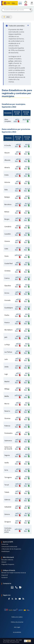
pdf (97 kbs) (18, 455)
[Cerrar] (28, 25)
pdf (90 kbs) (18, 426)
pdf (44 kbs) (18, 315)
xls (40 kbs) (27, 182)
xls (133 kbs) (27, 308)
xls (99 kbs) (27, 455)
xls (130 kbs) (27, 522)
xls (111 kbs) (27, 485)
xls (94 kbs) (27, 323)
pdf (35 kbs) (18, 433)
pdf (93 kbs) (18, 382)
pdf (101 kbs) (18, 359)
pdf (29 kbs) (18, 448)
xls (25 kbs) (27, 404)
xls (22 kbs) (27, 352)
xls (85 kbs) (27, 492)
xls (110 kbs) (27, 278)
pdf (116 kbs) (18, 514)
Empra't (4, 575)
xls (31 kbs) (27, 433)
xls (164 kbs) (27, 441)
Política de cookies (17, 617)
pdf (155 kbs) (18, 204)
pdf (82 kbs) (18, 197)
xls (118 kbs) (27, 411)
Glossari (4, 562)
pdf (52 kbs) (18, 168)
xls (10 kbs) (27, 530)
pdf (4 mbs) (16, 120)
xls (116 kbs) (27, 190)
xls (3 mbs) (26, 119)
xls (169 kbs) (27, 219)
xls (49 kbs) (27, 168)
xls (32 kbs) (27, 175)
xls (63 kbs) (27, 234)
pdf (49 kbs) (18, 145)
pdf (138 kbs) (18, 522)
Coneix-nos (5, 544)
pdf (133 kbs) (18, 308)
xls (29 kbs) (27, 448)
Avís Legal (17, 627)
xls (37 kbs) (27, 374)
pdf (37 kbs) (18, 374)
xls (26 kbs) (27, 249)
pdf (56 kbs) (18, 212)
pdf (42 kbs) (18, 182)
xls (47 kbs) (27, 264)
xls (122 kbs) (27, 204)
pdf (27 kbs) (18, 175)
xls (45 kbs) (27, 389)
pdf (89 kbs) (18, 300)
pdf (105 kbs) (18, 507)
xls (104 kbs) (27, 500)
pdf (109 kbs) (18, 485)
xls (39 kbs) (27, 315)
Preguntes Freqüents (8, 564)
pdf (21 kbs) (18, 352)
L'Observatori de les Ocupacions (11, 549)
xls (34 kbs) (27, 330)
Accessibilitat (17, 632)
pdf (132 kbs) (18, 500)
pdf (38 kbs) (18, 330)
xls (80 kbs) (27, 478)
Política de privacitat (17, 622)
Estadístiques (6, 551)
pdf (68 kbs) (18, 234)
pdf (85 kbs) (18, 345)
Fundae (4, 577)
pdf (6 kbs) (18, 255)
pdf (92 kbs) (18, 478)
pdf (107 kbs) (18, 241)
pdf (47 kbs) (18, 418)
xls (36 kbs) (27, 271)
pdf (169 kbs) (18, 219)
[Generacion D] (17, 610)
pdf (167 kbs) (18, 441)
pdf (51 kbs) (18, 337)
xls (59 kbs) (27, 153)
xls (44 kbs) (27, 145)
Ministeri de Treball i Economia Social (13, 573)
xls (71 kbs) (27, 300)
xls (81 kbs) (27, 345)
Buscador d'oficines (7, 560)
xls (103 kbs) (27, 367)
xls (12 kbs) (27, 256)
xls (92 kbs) (27, 426)
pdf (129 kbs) (18, 411)
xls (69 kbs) (27, 197)
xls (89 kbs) (27, 470)
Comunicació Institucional (9, 547)
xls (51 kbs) (27, 212)
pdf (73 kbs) (18, 153)
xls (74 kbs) (27, 382)
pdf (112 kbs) (18, 367)
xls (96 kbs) (27, 241)
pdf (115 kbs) (18, 190)
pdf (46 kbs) (18, 160)
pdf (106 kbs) (18, 293)
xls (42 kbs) (27, 337)
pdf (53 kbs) (18, 264)
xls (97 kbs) (27, 359)
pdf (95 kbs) (18, 323)
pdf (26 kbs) (18, 249)
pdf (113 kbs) (18, 278)
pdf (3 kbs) (18, 529)
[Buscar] (17, 10)
